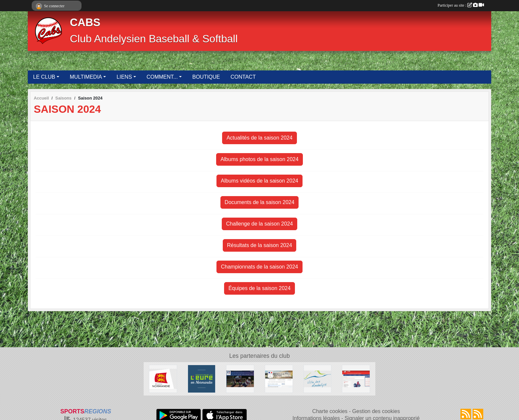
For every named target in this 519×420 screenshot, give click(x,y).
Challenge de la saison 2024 (259, 224)
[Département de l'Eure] (202, 378)
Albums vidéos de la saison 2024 (259, 181)
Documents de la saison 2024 (260, 202)
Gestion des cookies (376, 411)
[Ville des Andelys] (318, 378)
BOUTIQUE (206, 77)
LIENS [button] (124, 77)
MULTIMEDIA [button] (86, 77)
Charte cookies (330, 411)
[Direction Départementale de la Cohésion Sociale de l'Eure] (279, 378)
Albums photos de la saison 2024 (259, 159)
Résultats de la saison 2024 (260, 245)
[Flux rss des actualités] (466, 414)
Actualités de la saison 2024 (259, 138)
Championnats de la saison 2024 (259, 267)
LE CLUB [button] (44, 77)
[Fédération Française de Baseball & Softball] (240, 378)
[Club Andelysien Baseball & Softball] (356, 378)
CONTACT (243, 77)
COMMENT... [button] (162, 77)
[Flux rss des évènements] (478, 414)
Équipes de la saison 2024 (259, 288)
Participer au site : (461, 5)
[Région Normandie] (163, 378)
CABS (85, 22)
